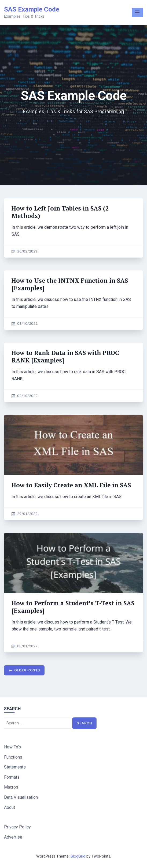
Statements (15, 767)
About (10, 807)
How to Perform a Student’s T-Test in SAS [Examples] (73, 607)
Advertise (13, 837)
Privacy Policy (17, 827)
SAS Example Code (32, 9)
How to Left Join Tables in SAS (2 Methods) (60, 212)
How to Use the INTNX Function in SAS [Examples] (70, 284)
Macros (11, 787)
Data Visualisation (21, 797)
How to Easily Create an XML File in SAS (71, 485)
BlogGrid (78, 856)
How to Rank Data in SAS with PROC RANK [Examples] (65, 356)
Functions (13, 757)
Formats (12, 777)
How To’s (12, 747)
